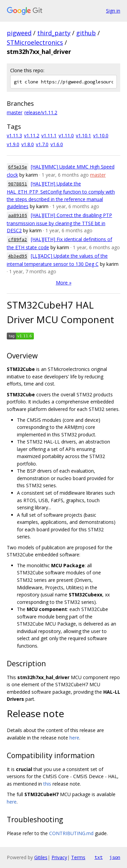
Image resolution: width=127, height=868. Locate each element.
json (115, 857)
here (74, 738)
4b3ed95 (18, 256)
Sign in (113, 11)
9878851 (18, 184)
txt (99, 857)
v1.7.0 (42, 144)
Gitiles (41, 857)
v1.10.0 (101, 135)
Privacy (59, 857)
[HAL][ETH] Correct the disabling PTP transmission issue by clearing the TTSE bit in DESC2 (59, 223)
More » (64, 283)
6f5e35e (18, 167)
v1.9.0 (13, 144)
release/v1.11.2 (41, 112)
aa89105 (18, 215)
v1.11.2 (32, 135)
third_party (54, 33)
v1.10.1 (83, 135)
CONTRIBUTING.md (71, 833)
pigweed (19, 33)
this (47, 784)
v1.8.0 (28, 144)
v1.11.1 (49, 135)
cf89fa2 (18, 240)
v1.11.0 (66, 135)
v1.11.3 (14, 135)
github (86, 33)
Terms (78, 857)
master (15, 112)
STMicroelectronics (35, 42)
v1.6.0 (57, 144)
